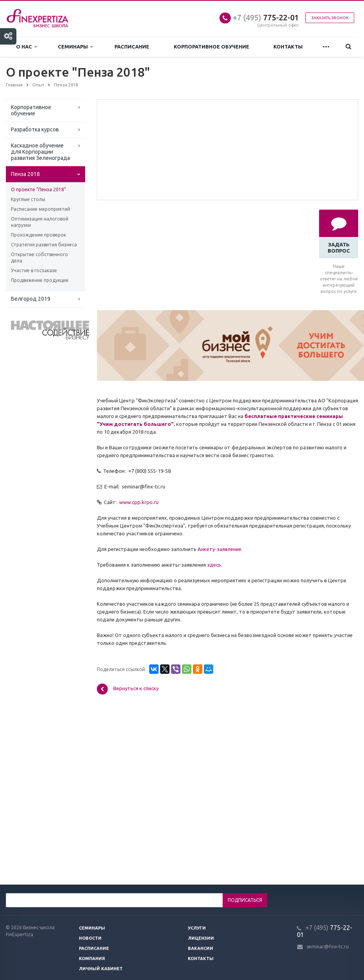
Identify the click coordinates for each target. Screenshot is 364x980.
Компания (92, 958)
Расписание (132, 47)
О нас (26, 47)
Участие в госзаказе (34, 270)
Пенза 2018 (25, 174)
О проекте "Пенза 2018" (38, 189)
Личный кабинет (101, 969)
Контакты (288, 47)
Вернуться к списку (128, 689)
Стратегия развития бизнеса (44, 245)
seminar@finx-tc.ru (328, 947)
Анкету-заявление (219, 549)
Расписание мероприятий (40, 209)
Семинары (75, 47)
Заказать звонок (330, 18)
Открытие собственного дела (39, 258)
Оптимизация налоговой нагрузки (40, 222)
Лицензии (201, 938)
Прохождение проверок (38, 235)
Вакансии (201, 948)
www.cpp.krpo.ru (139, 502)
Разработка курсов (35, 129)
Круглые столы (28, 199)
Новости (90, 938)
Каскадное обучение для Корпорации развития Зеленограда (40, 152)
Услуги (197, 928)
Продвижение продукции (40, 280)
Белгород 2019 (31, 299)
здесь (214, 565)
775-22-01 (266, 17)
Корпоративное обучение (211, 47)
